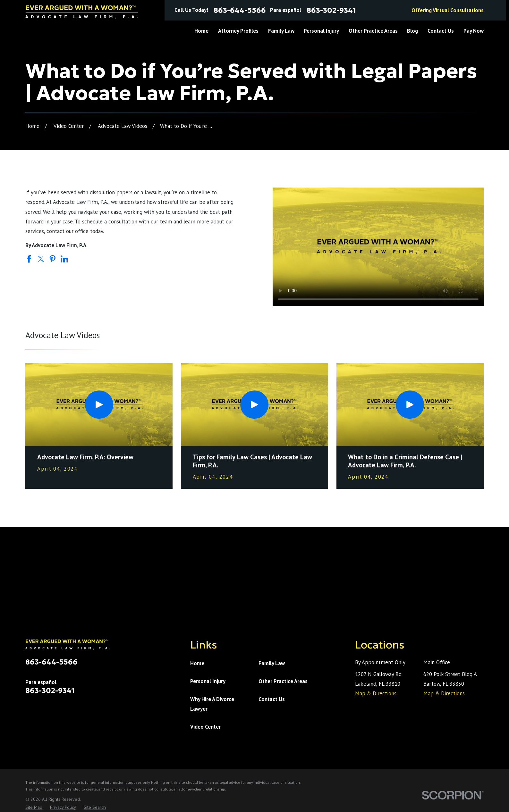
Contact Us (272, 699)
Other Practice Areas (283, 681)
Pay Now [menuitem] (474, 31)
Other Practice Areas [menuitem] (373, 31)
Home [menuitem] (201, 31)
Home (197, 663)
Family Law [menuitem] (281, 31)
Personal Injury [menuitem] (321, 31)
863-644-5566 (240, 10)
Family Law (272, 663)
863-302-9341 (331, 10)
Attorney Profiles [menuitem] (238, 31)
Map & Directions (376, 693)
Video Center (205, 727)
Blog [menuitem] (412, 31)
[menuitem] (34, 807)
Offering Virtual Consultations (448, 10)
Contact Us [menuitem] (441, 31)
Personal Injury (208, 681)
